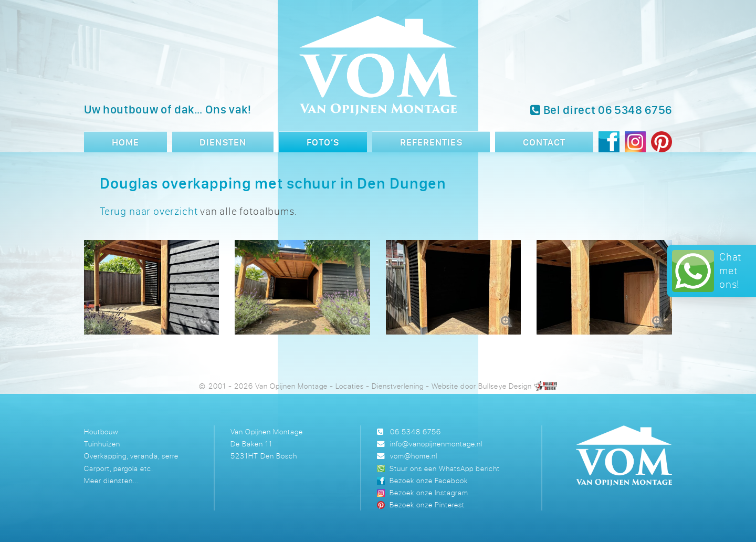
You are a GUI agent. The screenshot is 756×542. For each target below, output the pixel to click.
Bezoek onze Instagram (429, 492)
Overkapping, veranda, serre (131, 456)
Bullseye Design (505, 386)
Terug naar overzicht (149, 211)
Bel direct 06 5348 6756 (601, 110)
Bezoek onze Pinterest (427, 504)
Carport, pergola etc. (119, 468)
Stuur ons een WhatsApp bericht (444, 468)
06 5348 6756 (416, 431)
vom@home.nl (414, 456)
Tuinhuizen (102, 444)
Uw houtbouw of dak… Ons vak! (168, 109)
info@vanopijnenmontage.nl (436, 444)
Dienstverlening (398, 386)
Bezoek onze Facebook (428, 480)
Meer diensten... (112, 480)
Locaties (350, 386)
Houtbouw (101, 431)
